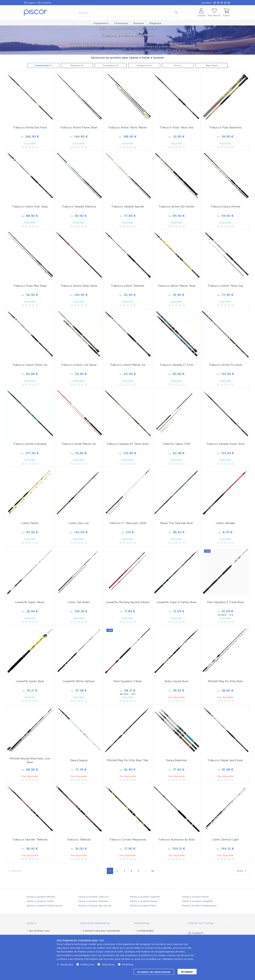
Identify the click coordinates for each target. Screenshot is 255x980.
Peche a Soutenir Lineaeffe (197, 901)
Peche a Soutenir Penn (143, 905)
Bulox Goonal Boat (177, 681)
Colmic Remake (225, 523)
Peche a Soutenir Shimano (93, 901)
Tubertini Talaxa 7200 (177, 444)
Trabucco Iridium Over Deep (30, 206)
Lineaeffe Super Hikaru (30, 602)
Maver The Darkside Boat (177, 523)
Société (32, 923)
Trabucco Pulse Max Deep (30, 286)
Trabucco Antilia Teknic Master (128, 127)
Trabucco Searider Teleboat (30, 839)
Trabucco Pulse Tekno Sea (176, 127)
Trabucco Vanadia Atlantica (79, 206)
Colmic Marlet (30, 523)
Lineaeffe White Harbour (79, 681)
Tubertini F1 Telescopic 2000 (128, 523)
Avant (242, 871)
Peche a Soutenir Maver (196, 897)
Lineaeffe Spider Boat (30, 681)
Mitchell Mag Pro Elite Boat (225, 681)
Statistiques (108, 964)
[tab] (47, 924)
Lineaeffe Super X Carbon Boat (176, 602)
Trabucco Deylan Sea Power (225, 760)
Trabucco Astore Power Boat (79, 127)
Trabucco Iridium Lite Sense (79, 365)
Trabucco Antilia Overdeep (30, 444)
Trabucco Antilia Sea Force (30, 127)
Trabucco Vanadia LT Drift (177, 365)
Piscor (103, 28)
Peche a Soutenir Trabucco (94, 897)
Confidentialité (145, 931)
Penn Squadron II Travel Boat (225, 602)
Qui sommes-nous (39, 931)
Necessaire (67, 964)
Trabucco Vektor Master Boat (176, 286)
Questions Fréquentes (95, 923)
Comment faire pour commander (101, 931)
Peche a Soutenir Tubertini (145, 897)
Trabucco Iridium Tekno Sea (225, 286)
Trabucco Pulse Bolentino (225, 127)
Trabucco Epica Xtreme (225, 206)
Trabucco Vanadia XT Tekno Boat (128, 444)
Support (30, 3)
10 (153, 871)
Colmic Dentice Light (225, 839)
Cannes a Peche (148, 28)
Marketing (127, 964)
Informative (142, 923)
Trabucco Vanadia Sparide (128, 206)
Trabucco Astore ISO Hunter (176, 206)
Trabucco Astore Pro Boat (225, 365)
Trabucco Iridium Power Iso (30, 365)
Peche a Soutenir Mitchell (41, 897)
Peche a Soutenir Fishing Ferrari (44, 905)
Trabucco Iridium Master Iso (128, 365)
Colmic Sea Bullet (79, 602)
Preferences (87, 964)
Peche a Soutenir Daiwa (144, 901)
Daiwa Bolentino (176, 760)
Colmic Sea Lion (79, 523)
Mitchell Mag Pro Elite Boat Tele (128, 760)
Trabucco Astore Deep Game (79, 286)
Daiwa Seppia (79, 760)
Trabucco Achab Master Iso (79, 444)
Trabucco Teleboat (79, 839)
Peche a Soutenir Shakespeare (199, 905)
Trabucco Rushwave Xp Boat (176, 839)
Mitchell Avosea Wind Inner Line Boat (30, 760)
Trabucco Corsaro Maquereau (128, 839)
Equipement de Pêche (122, 28)
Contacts (44, 3)
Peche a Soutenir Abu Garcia (95, 905)
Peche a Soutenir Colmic (40, 901)
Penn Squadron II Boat (128, 681)
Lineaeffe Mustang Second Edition (128, 602)
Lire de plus (180, 50)
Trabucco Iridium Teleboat (128, 286)
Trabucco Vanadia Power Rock (225, 444)
